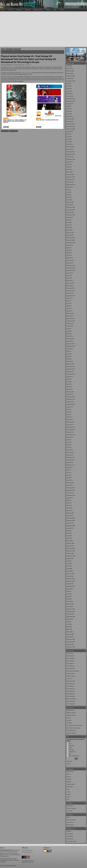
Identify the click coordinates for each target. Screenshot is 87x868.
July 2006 (69, 622)
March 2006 (70, 632)
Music (68, 817)
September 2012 (71, 435)
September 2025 (71, 81)
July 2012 (69, 440)
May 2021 (69, 195)
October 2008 (70, 553)
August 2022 (70, 162)
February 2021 (70, 202)
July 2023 (69, 134)
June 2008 (69, 564)
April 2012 (69, 447)
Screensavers (70, 822)
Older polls (70, 761)
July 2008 (69, 561)
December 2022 (71, 152)
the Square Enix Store (26, 73)
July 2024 (69, 106)
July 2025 (69, 84)
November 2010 (71, 490)
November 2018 (71, 268)
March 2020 (70, 230)
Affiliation (69, 779)
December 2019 (71, 238)
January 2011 (70, 485)
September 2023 (71, 129)
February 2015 (70, 364)
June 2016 (69, 331)
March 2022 (70, 172)
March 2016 (70, 336)
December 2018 (71, 265)
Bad (70, 754)
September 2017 (71, 296)
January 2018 (70, 286)
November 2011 (71, 460)
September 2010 (71, 495)
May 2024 (69, 111)
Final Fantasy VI (70, 666)
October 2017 (70, 293)
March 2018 (70, 281)
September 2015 (71, 346)
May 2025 (69, 89)
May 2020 (69, 225)
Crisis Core (69, 679)
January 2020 (70, 235)
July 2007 (69, 591)
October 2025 (70, 78)
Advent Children (71, 674)
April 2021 (69, 197)
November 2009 (71, 521)
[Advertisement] (17, 29)
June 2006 (69, 624)
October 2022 (70, 157)
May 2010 (69, 505)
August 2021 (70, 187)
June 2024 (69, 109)
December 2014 (71, 366)
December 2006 (71, 609)
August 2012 (70, 437)
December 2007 (71, 579)
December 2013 (71, 397)
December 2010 (71, 488)
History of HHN (70, 784)
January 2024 (70, 121)
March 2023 (70, 144)
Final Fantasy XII (71, 694)
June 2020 (69, 222)
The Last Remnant (71, 730)
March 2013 (70, 420)
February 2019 (70, 260)
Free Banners (70, 839)
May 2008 (69, 566)
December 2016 (71, 318)
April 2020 (69, 228)
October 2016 (70, 324)
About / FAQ (70, 787)
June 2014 (69, 382)
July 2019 (69, 248)
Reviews (28, 10)
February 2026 (70, 71)
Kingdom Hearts (71, 710)
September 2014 (71, 374)
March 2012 (70, 450)
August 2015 (70, 349)
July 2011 (69, 470)
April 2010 (69, 508)
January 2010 (70, 516)
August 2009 (70, 528)
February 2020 (70, 233)
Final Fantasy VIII (14, 131)
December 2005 (71, 639)
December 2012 (71, 427)
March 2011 (70, 480)
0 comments (28, 65)
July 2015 (69, 351)
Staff (55, 10)
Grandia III (69, 723)
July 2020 (69, 220)
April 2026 (69, 66)
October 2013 (70, 402)
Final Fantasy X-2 (71, 689)
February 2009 (70, 543)
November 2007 (71, 581)
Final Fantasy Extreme (27, 850)
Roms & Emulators (71, 820)
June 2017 (69, 303)
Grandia (69, 718)
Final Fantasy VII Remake (73, 671)
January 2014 (70, 394)
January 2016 (70, 341)
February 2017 (70, 313)
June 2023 (69, 137)
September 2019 (71, 243)
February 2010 (70, 513)
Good (70, 748)
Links (68, 799)
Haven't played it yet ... (74, 756)
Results (69, 764)
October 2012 (70, 432)
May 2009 (69, 536)
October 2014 (70, 372)
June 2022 (69, 164)
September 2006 (71, 617)
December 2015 (71, 344)
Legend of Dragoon (71, 733)
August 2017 (70, 298)
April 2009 (69, 538)
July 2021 (69, 190)
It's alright (71, 750)
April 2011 (69, 478)
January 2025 (70, 96)
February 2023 (70, 147)
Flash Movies (70, 806)
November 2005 (71, 642)
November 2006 (71, 612)
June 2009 (69, 533)
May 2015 (69, 356)
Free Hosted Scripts (72, 841)
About (48, 10)
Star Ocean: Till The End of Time (75, 725)
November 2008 (71, 551)
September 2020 (71, 215)
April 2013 (69, 417)
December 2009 (71, 518)
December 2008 (71, 548)
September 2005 (71, 647)
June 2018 (69, 276)
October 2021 (70, 182)
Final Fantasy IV (70, 661)
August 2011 (70, 468)
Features (19, 10)
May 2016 (69, 334)
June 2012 (69, 442)
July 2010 (69, 500)
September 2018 (71, 270)
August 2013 (70, 407)
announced (12, 67)
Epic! (70, 744)
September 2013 (71, 404)
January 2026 (70, 73)
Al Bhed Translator (71, 808)
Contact (62, 10)
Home (3, 10)
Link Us (68, 797)
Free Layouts (70, 834)
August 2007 (70, 589)
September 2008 (71, 556)
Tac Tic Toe (69, 811)
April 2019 (69, 255)
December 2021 (71, 177)
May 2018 (69, 278)
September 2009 (71, 526)
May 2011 (69, 475)
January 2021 (70, 205)
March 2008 (70, 571)
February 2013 (70, 422)
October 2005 (70, 644)
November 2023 (71, 126)
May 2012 (69, 445)
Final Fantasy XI (70, 691)
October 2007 (70, 584)
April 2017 (69, 308)
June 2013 (69, 412)
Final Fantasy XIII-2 (71, 699)
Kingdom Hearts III (71, 715)
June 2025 (69, 86)
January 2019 (70, 263)
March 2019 (70, 258)
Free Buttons (70, 836)
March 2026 (70, 68)
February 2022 (70, 174)
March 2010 (70, 510)
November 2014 (71, 369)
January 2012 (70, 455)
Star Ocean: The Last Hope (73, 728)
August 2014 (70, 377)
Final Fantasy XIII (71, 696)
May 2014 (69, 384)
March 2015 (70, 361)
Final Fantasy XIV (71, 701)
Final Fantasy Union (27, 852)
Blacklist (69, 782)
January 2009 (70, 546)
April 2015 (69, 359)
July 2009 (69, 531)
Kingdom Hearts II (71, 713)
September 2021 (71, 185)
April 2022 (69, 169)
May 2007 (69, 596)
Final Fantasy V (70, 663)
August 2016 (70, 326)
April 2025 (69, 91)
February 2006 (70, 634)
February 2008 (70, 574)
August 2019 (70, 245)
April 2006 (69, 629)
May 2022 (69, 167)
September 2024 (71, 101)
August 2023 (70, 132)
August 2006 (70, 619)
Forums (10, 10)
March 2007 (70, 601)
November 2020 (71, 210)
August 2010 (70, 498)
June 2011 (69, 473)
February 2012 (70, 452)
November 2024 (71, 99)
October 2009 (70, 523)
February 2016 (70, 339)
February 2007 (70, 604)
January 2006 (70, 637)
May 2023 (69, 139)
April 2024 (69, 114)
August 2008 (70, 558)
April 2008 (69, 569)
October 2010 (70, 493)
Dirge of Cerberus (71, 676)
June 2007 (69, 594)
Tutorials (69, 831)
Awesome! (71, 746)
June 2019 (69, 250)
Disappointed (72, 752)
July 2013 (69, 409)
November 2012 (71, 430)
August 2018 (70, 273)
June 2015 (69, 354)
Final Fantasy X (70, 686)
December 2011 (71, 457)
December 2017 (71, 288)
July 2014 (69, 379)
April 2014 (69, 387)
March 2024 (70, 116)
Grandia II (69, 720)
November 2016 (71, 321)
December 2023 (71, 124)
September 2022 (71, 159)
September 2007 (71, 586)
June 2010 (69, 503)
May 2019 (69, 253)
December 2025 (71, 76)
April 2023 (69, 142)
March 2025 (70, 94)
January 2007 (70, 606)
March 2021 (70, 200)
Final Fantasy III (70, 658)
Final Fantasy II (70, 656)
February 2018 (70, 283)
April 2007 (69, 599)
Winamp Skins (70, 825)
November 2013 (71, 399)
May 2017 (69, 306)
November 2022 (71, 154)
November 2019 (71, 240)
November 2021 (71, 180)
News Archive (9, 49)
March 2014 (70, 389)
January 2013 (70, 425)
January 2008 (70, 576)
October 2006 (70, 614)
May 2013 (69, 414)
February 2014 (70, 392)
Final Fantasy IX (70, 684)
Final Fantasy (70, 653)
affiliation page (30, 862)
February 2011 (70, 483)
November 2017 (71, 291)
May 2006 (69, 627)
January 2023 (70, 149)
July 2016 (69, 329)
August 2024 (70, 104)
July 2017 (69, 301)
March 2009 (70, 541)
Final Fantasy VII (5, 131)
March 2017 (70, 311)
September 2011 (71, 465)
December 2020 (71, 207)
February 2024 (70, 119)
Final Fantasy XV (71, 704)
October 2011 (70, 462)
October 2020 (17, 49)
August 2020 (70, 217)
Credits (68, 792)
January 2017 (70, 316)
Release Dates (38, 10)
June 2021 (69, 192)
